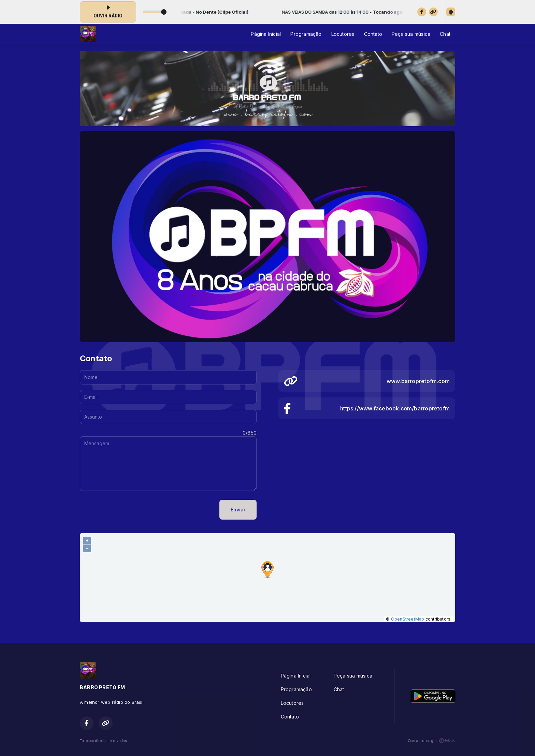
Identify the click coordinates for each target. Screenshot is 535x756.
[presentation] (132, 510)
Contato (373, 34)
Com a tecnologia (431, 741)
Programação (306, 34)
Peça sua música (411, 34)
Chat (445, 34)
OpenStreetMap (408, 619)
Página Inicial (266, 34)
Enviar (238, 510)
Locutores (343, 34)
